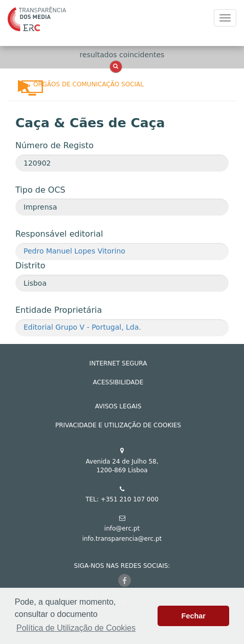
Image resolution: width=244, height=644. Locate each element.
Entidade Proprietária (59, 310)
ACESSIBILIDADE (118, 382)
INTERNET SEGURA (118, 363)
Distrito (30, 266)
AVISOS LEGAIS (118, 406)
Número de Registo (54, 145)
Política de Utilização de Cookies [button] (76, 628)
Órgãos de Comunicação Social (88, 84)
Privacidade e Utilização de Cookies (118, 425)
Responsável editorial (59, 234)
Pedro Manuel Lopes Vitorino (74, 251)
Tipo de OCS (40, 190)
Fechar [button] (194, 616)
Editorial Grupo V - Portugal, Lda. (82, 327)
